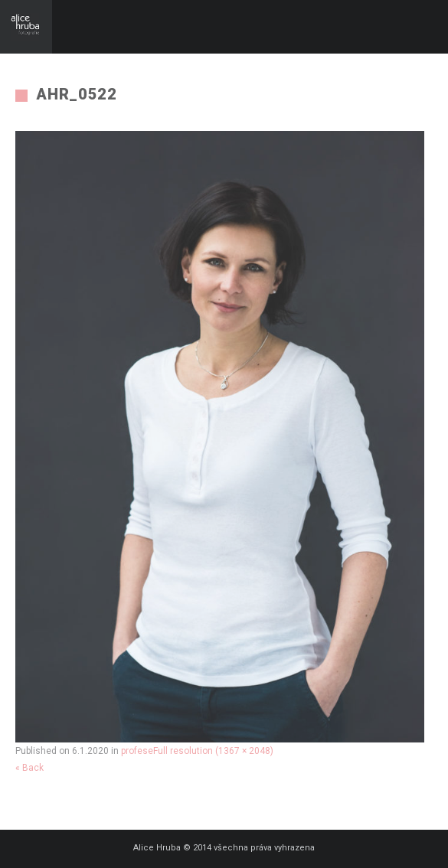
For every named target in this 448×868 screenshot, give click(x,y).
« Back (29, 768)
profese (137, 751)
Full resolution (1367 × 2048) (213, 751)
